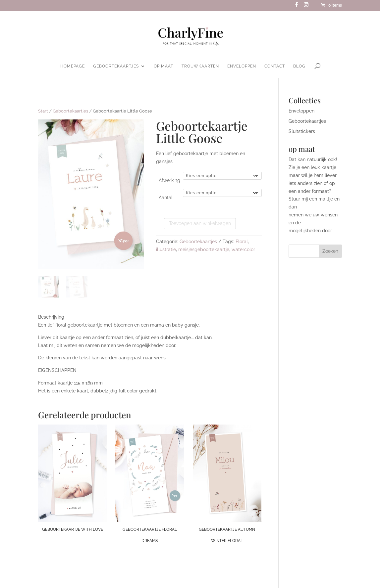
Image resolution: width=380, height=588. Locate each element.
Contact (275, 66)
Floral (242, 242)
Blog (299, 66)
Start (43, 111)
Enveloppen (242, 66)
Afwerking (169, 180)
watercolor (243, 249)
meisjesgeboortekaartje (204, 249)
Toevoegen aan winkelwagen (200, 223)
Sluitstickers (302, 131)
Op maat (163, 66)
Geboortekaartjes (116, 66)
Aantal (166, 198)
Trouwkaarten (200, 66)
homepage (73, 66)
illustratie (166, 249)
